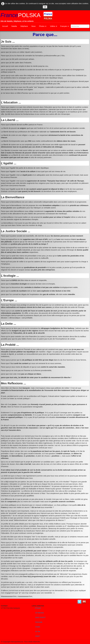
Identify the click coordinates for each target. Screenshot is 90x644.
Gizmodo (39, 622)
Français (65, 26)
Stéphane (24, 26)
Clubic (38, 627)
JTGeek (38, 608)
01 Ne (38, 631)
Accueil (5, 26)
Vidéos (54, 26)
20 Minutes (40, 613)
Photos (43, 26)
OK (45, 7)
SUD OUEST (40, 617)
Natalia (14, 26)
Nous (33, 26)
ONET (38, 636)
